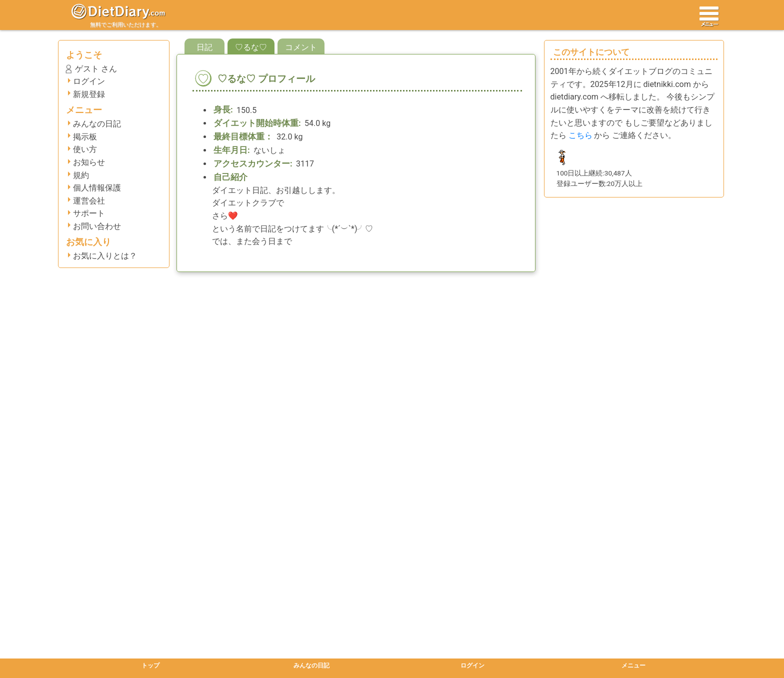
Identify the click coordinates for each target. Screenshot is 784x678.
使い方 (85, 149)
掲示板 (85, 137)
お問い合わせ (97, 226)
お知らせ (89, 162)
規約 (81, 175)
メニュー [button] (633, 665)
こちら (580, 135)
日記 (204, 47)
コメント (301, 47)
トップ (150, 665)
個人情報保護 (97, 188)
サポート (89, 213)
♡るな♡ (251, 47)
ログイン (89, 81)
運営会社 (89, 201)
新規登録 (89, 94)
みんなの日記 (97, 124)
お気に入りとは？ (105, 256)
